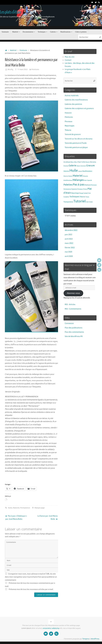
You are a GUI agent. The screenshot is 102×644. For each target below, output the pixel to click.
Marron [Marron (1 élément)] (66, 176)
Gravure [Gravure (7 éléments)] (90, 166)
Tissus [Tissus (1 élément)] (87, 197)
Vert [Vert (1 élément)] (87, 202)
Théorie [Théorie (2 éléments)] (82, 197)
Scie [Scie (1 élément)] (89, 193)
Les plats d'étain (10, 12)
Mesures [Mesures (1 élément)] (85, 176)
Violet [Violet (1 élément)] (91, 202)
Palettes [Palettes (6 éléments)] (68, 185)
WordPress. (95, 639)
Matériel (13, 50)
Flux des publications (74, 328)
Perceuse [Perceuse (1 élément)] (94, 185)
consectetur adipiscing (51, 628)
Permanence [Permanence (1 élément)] (67, 189)
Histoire (68, 113)
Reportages (70, 126)
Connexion (69, 323)
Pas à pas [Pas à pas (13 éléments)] (79, 185)
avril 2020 (69, 256)
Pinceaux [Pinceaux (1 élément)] (80, 189)
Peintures (23, 50)
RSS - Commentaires (73, 309)
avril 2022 (69, 239)
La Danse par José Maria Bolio (47, 518)
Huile (10, 508)
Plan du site (70, 57)
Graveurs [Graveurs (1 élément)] (83, 166)
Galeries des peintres (73, 104)
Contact (68, 60)
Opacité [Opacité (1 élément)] (89, 180)
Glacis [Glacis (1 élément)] (78, 166)
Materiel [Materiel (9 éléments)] (78, 176)
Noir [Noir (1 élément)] (85, 180)
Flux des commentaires (74, 332)
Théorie (68, 130)
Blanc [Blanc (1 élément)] (72, 162)
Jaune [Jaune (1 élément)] (80, 171)
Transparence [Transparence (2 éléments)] (68, 202)
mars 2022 (69, 243)
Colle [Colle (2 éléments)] (83, 162)
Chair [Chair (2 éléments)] (79, 162)
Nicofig (10, 70)
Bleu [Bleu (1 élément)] (76, 162)
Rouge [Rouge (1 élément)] (81, 193)
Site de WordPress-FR (74, 336)
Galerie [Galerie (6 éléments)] (72, 166)
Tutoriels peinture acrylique (76, 147)
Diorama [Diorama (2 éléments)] (93, 162)
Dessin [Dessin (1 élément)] (88, 162)
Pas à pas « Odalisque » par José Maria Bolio (16, 518)
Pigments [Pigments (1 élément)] (74, 189)
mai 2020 (68, 252)
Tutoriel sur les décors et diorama (79, 139)
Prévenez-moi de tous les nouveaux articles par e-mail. (31, 589)
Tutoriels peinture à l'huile (76, 143)
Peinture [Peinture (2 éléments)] (88, 185)
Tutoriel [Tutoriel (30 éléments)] (80, 201)
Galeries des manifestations (76, 100)
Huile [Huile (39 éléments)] (74, 171)
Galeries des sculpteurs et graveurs (79, 108)
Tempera (86, 639)
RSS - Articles (70, 305)
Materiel (16, 508)
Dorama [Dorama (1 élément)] (66, 166)
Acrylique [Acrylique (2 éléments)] (67, 162)
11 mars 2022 (22, 70)
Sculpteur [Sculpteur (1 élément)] (66, 197)
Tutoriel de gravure (73, 134)
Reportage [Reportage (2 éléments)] (75, 193)
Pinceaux (69, 122)
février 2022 (70, 248)
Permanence (25, 508)
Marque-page (40, 508)
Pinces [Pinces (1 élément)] (85, 189)
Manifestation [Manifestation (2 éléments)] (87, 171)
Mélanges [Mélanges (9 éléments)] (78, 180)
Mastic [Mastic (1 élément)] (70, 176)
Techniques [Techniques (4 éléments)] (74, 197)
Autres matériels (72, 96)
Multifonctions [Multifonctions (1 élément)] (68, 180)
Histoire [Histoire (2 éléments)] (66, 171)
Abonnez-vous (73, 293)
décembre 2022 (71, 230)
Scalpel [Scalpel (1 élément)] (86, 193)
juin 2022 (68, 235)
